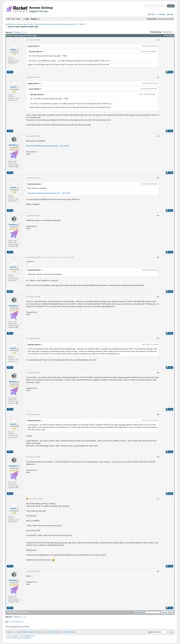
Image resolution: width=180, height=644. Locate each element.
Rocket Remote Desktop (42, 24)
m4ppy (13, 50)
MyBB (16, 636)
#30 (158, 414)
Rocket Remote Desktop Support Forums (19, 24)
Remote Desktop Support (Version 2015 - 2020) (68, 24)
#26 (158, 257)
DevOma (13, 145)
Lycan (13, 87)
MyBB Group (31, 636)
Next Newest (23, 612)
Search (162, 14)
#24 (158, 178)
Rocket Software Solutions (26, 632)
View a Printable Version (16, 622)
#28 (158, 338)
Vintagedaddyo (27, 638)
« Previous (16, 32)
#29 (158, 373)
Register (34, 19)
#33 (158, 571)
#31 (158, 457)
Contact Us (11, 632)
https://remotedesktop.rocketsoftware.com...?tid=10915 (47, 146)
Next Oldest (12, 612)
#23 (158, 136)
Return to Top (41, 632)
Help (171, 14)
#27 (158, 297)
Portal (152, 14)
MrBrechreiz (17, 638)
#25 (158, 216)
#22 (158, 77)
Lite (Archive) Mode (55, 632)
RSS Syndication (69, 632)
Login (27, 19)
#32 (158, 499)
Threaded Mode (169, 35)
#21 (158, 40)
